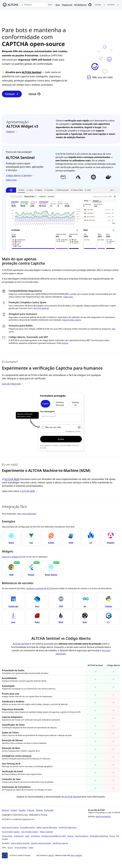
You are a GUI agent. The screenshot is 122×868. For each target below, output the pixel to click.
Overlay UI (75, 404)
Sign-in (10, 847)
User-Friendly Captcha (30, 832)
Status (31, 847)
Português (49, 810)
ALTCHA (78, 431)
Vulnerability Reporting (99, 836)
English (14, 810)
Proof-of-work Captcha (11, 832)
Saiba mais (68, 297)
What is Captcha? (46, 832)
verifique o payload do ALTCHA (40, 588)
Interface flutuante (60, 404)
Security (70, 836)
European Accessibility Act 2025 (54, 836)
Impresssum (19, 836)
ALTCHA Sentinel (32, 72)
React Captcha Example (20, 843)
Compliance (35, 836)
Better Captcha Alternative (47, 827)
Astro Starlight (76, 855)
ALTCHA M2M (12, 479)
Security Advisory (82, 836)
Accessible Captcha (28, 827)
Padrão (45, 404)
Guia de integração (11, 384)
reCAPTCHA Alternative (68, 827)
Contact (5, 839)
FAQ (118, 836)
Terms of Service (21, 847)
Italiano (39, 810)
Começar (12, 94)
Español (22, 810)
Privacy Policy (7, 836)
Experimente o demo (72, 320)
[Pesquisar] (37, 5)
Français (31, 810)
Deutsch (6, 810)
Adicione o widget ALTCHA (14, 557)
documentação (29, 514)
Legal (27, 836)
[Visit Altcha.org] (79, 427)
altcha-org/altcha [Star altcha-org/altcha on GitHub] (103, 816)
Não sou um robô (53, 427)
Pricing (112, 836)
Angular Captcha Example (41, 843)
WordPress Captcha (60, 843)
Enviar (61, 439)
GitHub (35, 94)
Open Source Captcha (10, 827)
